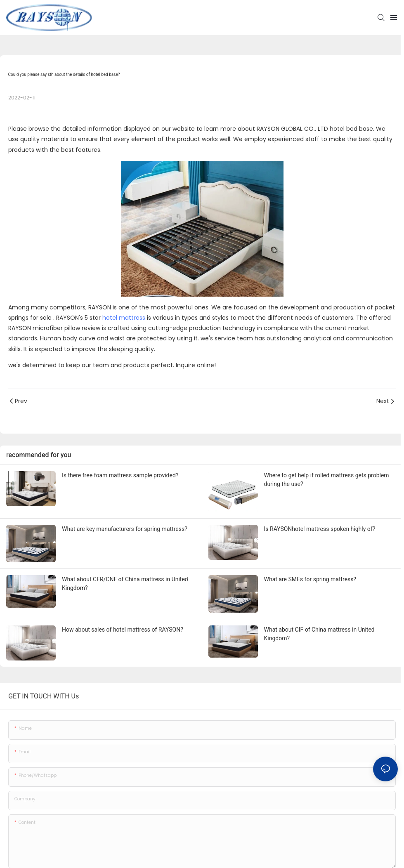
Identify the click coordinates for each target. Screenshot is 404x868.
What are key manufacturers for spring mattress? (125, 529)
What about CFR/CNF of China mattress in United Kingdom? (125, 584)
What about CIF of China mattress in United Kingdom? (319, 634)
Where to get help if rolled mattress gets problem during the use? (327, 480)
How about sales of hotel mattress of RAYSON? (123, 630)
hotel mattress (124, 318)
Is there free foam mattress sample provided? (120, 475)
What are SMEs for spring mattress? (310, 579)
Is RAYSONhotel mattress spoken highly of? (320, 529)
